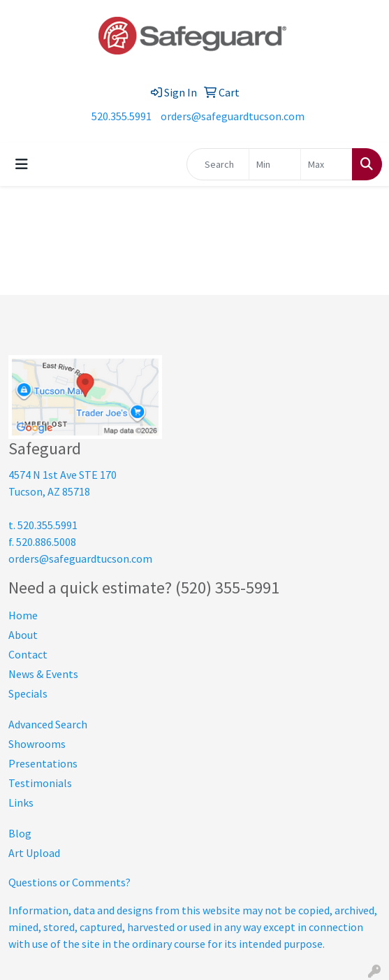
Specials (28, 693)
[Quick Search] (218, 164)
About (23, 635)
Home (23, 615)
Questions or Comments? (69, 882)
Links (21, 802)
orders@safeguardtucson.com (233, 116)
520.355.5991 (122, 116)
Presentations (43, 763)
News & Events (43, 674)
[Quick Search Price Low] (275, 164)
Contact (28, 654)
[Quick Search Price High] (326, 164)
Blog (20, 833)
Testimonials (40, 783)
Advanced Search (48, 724)
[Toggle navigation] (22, 164)
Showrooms (37, 744)
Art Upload (34, 853)
